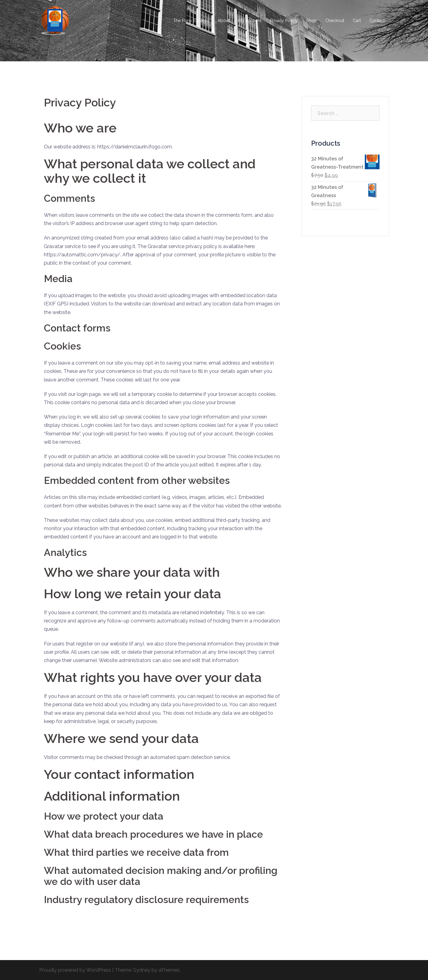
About (224, 21)
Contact (377, 21)
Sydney (142, 970)
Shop (311, 21)
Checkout (335, 21)
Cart (357, 21)
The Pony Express (191, 21)
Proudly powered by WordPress (75, 970)
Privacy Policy (284, 21)
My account (250, 21)
